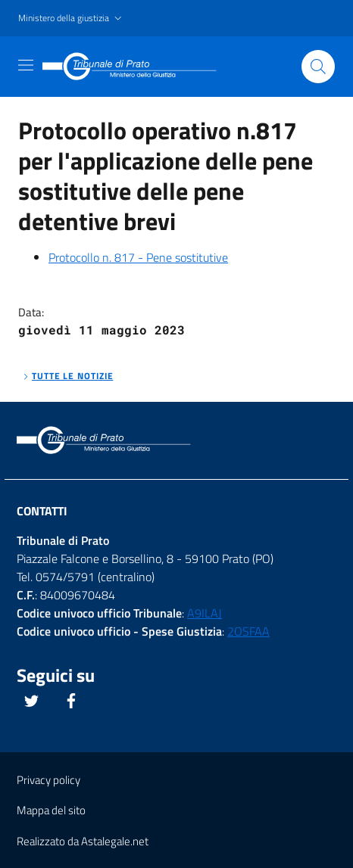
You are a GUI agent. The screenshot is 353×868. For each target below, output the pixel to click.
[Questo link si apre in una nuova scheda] (32, 701)
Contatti (42, 511)
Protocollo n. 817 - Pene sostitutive (138, 257)
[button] (72, 19)
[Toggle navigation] (26, 65)
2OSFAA (248, 631)
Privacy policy (48, 780)
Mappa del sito (51, 810)
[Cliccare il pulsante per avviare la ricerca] (318, 67)
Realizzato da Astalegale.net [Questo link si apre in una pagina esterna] (83, 841)
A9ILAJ (205, 613)
